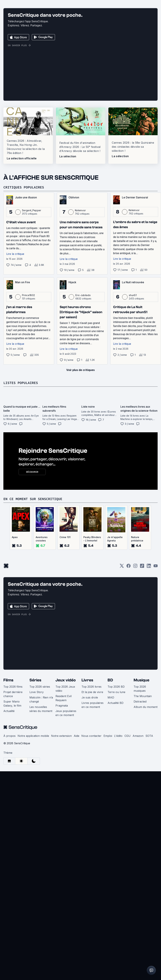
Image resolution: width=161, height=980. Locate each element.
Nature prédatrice (137, 625)
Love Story (37, 779)
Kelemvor (80, 297)
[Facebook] (129, 653)
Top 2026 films (13, 773)
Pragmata (62, 792)
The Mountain (143, 783)
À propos (9, 822)
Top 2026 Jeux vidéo (65, 775)
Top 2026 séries (40, 773)
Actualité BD (116, 789)
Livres (87, 767)
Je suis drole (90, 784)
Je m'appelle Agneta (115, 625)
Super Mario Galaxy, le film (12, 790)
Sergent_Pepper (32, 297)
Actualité (9, 797)
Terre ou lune (116, 779)
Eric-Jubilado (83, 382)
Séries (35, 767)
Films (8, 767)
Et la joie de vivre (92, 779)
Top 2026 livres (91, 773)
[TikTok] (142, 653)
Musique (141, 767)
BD (110, 767)
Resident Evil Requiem (64, 785)
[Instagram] (135, 653)
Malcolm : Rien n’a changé (41, 786)
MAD (111, 784)
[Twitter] (122, 653)
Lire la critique (15, 340)
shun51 (133, 382)
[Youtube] (156, 653)
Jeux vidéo (66, 767)
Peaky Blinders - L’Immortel (92, 625)
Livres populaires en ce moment (93, 791)
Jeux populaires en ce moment (66, 800)
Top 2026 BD (116, 773)
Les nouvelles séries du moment (41, 795)
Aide (77, 822)
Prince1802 (28, 382)
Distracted (140, 788)
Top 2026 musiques (140, 775)
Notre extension (61, 822)
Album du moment (146, 793)
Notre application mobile (33, 822)
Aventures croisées (42, 625)
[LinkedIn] (149, 653)
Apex (15, 624)
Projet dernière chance (13, 781)
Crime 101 (65, 624)
